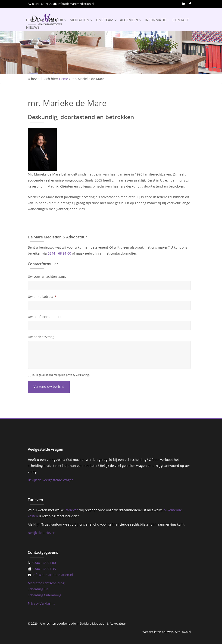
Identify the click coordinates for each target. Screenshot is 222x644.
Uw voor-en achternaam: (47, 277)
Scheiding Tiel (39, 589)
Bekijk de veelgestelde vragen (51, 480)
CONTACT (181, 20)
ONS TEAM (106, 20)
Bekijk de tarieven (42, 533)
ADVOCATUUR (53, 20)
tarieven (72, 510)
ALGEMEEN (131, 20)
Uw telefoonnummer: (44, 317)
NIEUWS (33, 27)
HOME (31, 20)
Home (64, 79)
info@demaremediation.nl (76, 4)
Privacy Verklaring (42, 603)
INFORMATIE (157, 20)
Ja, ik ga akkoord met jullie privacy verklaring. (61, 375)
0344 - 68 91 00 (42, 4)
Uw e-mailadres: (42, 297)
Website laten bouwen (158, 632)
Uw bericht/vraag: (42, 337)
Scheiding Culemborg (44, 595)
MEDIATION (81, 20)
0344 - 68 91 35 (44, 569)
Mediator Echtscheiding (46, 583)
